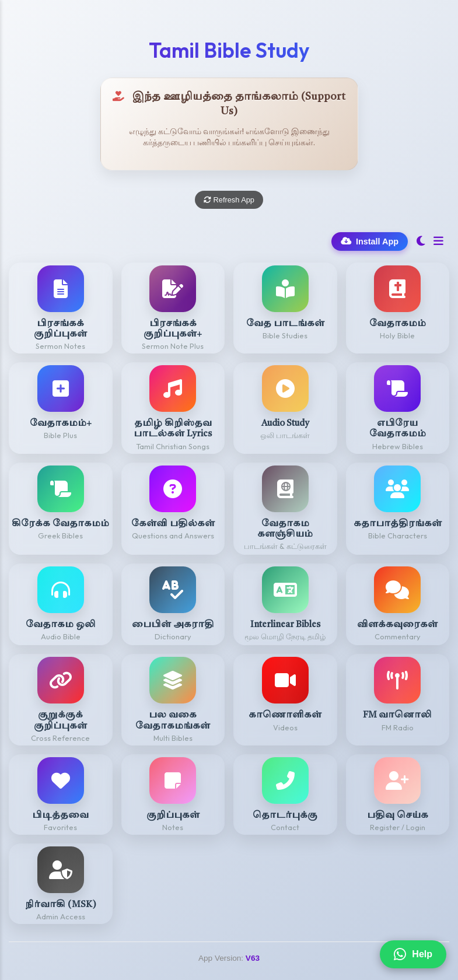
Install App (370, 242)
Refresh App (229, 200)
